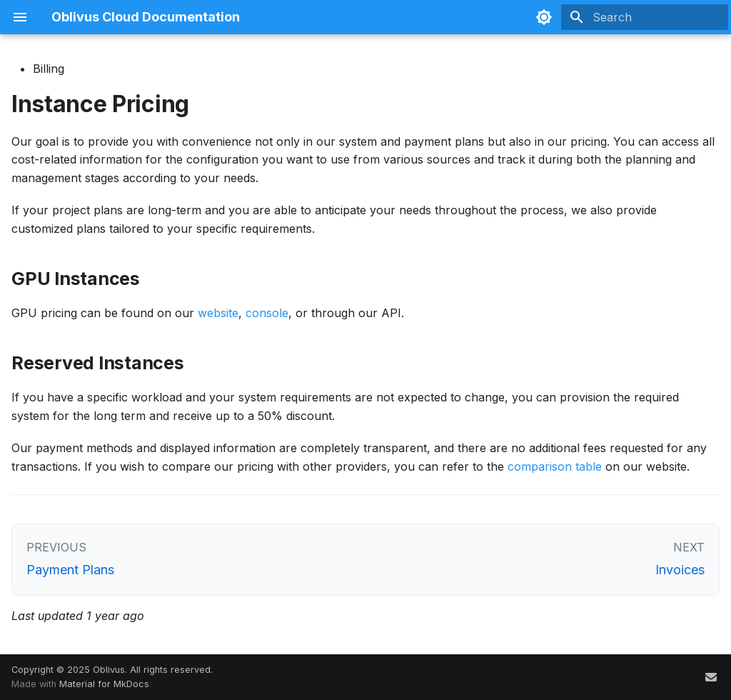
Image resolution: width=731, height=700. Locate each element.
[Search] (645, 17)
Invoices (680, 570)
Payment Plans (70, 570)
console (267, 313)
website (218, 313)
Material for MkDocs (104, 684)
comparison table (555, 466)
